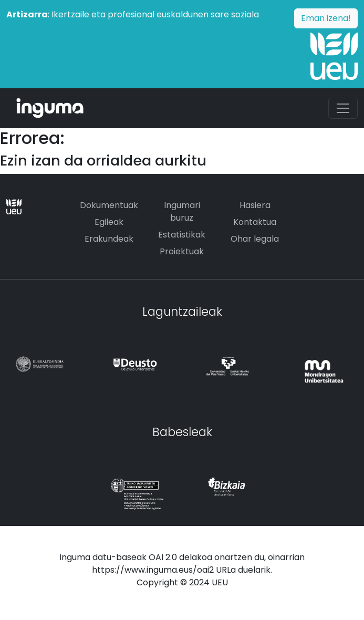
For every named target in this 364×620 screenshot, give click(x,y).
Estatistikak (182, 235)
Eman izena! (326, 18)
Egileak (109, 222)
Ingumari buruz (182, 211)
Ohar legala (255, 239)
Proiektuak (182, 251)
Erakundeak (109, 239)
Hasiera (255, 205)
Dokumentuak (109, 205)
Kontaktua (255, 222)
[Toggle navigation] (343, 108)
